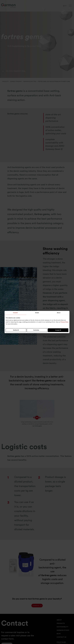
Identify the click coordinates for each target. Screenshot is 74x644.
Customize (37, 330)
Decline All (16, 330)
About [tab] (59, 313)
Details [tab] (37, 313)
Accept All (58, 330)
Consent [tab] (15, 313)
